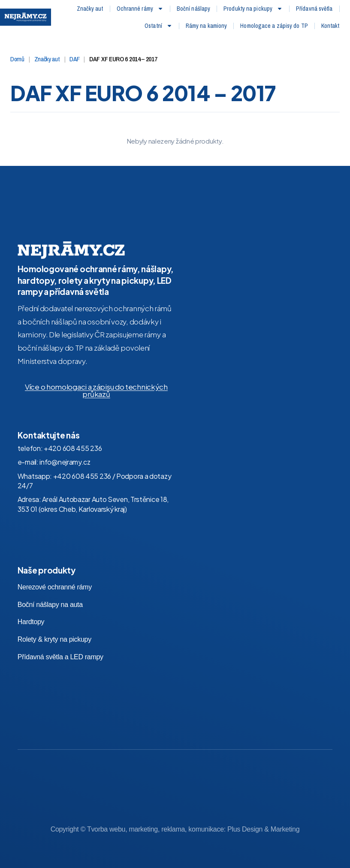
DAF (74, 42)
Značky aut (90, 9)
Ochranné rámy (140, 9)
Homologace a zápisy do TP (274, 26)
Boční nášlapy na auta (50, 588)
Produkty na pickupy (253, 9)
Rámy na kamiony (207, 26)
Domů (17, 42)
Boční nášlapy (193, 9)
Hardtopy (31, 605)
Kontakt (330, 26)
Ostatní (158, 26)
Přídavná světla (314, 9)
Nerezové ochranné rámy (55, 570)
